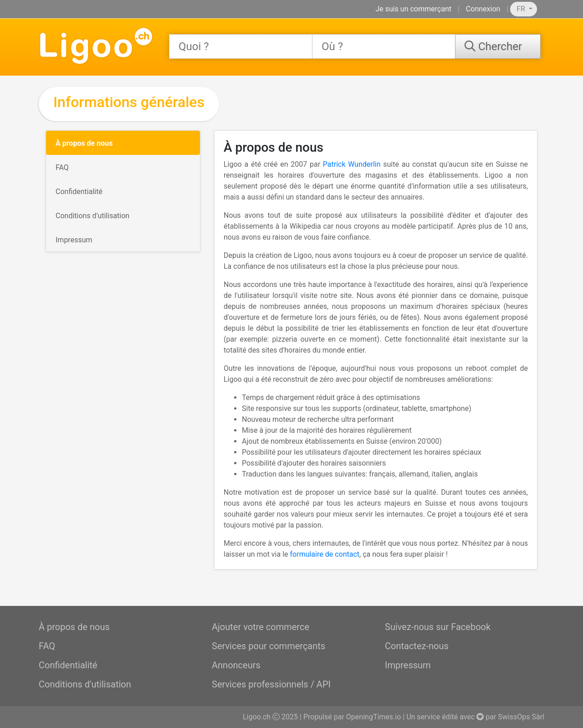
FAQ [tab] (62, 167)
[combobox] (241, 46)
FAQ (47, 646)
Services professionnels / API (271, 684)
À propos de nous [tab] (84, 143)
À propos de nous (74, 627)
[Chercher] (498, 46)
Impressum (408, 665)
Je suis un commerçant (413, 9)
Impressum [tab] (74, 240)
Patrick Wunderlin (352, 164)
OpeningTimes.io (373, 717)
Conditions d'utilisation (85, 684)
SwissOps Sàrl (521, 717)
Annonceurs (236, 665)
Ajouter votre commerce (261, 627)
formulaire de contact (325, 554)
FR (522, 9)
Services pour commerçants (268, 646)
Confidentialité (68, 665)
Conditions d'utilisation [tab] (92, 216)
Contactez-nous (417, 646)
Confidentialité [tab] (79, 192)
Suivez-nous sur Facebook (438, 627)
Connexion (483, 9)
